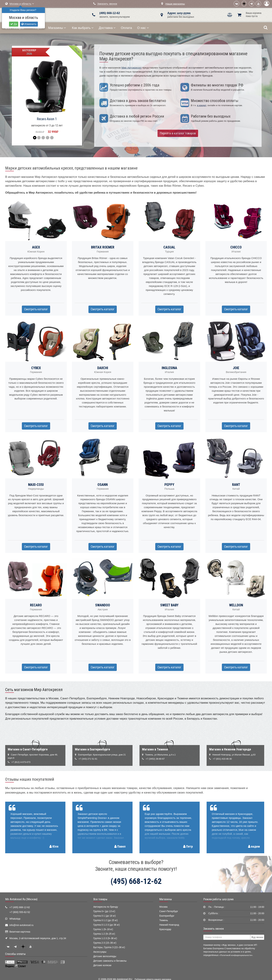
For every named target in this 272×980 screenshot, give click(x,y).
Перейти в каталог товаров (178, 133)
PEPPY (169, 485)
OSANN (103, 485)
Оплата (126, 28)
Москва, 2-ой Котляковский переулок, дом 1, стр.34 (38, 938)
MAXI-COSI (36, 485)
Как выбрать (83, 28)
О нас (143, 28)
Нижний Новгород (169, 925)
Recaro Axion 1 (47, 119)
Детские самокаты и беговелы (110, 961)
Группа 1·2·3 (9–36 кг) (105, 938)
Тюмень (164, 920)
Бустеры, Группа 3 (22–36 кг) (109, 947)
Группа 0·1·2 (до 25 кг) (106, 920)
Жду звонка (257, 937)
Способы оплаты (15, 954)
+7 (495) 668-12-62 (20, 907)
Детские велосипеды (105, 956)
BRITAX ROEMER (103, 247)
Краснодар (165, 929)
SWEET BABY (169, 605)
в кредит (202, 105)
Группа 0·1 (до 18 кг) (105, 916)
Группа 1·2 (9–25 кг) (104, 934)
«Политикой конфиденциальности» (236, 955)
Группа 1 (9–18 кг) (103, 929)
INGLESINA (169, 368)
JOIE (236, 368)
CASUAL (169, 247)
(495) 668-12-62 (110, 13)
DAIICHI (103, 368)
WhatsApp (15, 919)
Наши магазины (175, 4)
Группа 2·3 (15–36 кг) (105, 943)
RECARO (36, 605)
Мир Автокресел (131, 68)
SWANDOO (103, 605)
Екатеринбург (167, 916)
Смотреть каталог (36, 309)
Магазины (57, 28)
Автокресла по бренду (106, 907)
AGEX (36, 247)
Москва (163, 907)
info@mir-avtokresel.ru (21, 925)
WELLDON (236, 605)
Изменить (29, 24)
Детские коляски (102, 965)
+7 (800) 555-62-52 (20, 912)
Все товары (100, 899)
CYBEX (36, 368)
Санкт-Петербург (169, 911)
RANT (236, 485)
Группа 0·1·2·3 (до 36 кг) (107, 925)
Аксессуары (100, 952)
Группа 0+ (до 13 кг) (104, 911)
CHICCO (236, 247)
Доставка (107, 28)
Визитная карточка (20, 932)
